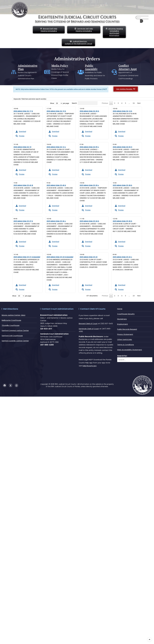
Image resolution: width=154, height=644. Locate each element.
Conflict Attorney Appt (128, 67)
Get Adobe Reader (126, 89)
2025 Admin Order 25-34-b (89, 221)
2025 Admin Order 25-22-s (122, 257)
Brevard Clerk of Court (88, 324)
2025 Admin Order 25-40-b (56, 185)
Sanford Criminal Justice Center (15, 330)
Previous (105, 103)
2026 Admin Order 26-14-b (122, 111)
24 (134, 103)
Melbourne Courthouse (11, 320)
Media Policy (60, 66)
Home (120, 309)
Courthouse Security (126, 314)
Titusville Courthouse (11, 325)
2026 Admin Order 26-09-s (89, 147)
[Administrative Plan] (14, 72)
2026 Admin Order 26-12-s (56, 147)
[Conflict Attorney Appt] (114, 72)
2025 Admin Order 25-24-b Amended (60, 257)
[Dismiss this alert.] (106, 89)
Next (139, 103)
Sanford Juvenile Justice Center (15, 341)
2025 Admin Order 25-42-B (23, 185)
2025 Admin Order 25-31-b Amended (27, 257)
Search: (85, 103)
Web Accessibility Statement (130, 350)
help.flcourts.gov (90, 366)
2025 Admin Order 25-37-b (23, 221)
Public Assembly (91, 67)
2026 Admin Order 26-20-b (89, 111)
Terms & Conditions (126, 345)
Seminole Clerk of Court (89, 329)
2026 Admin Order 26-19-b (56, 111)
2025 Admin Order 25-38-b (122, 185)
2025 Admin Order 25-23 (89, 257)
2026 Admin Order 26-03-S (122, 147)
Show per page (60, 103)
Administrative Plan (28, 67)
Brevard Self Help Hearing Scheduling (49, 30)
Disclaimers (122, 319)
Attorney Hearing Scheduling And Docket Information (114, 32)
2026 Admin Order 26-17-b (23, 111)
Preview (20, 136)
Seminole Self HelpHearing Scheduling (84, 30)
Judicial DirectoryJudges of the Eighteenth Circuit (78, 42)
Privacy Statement (125, 334)
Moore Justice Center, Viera (13, 315)
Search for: (122, 356)
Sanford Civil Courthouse (12, 336)
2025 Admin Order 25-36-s (56, 221)
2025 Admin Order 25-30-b (122, 221)
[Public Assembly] (81, 72)
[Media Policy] (47, 72)
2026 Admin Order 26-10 (22, 147)
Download (21, 132)
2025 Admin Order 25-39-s (89, 185)
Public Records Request (127, 329)
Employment (123, 324)
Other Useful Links (125, 339)
